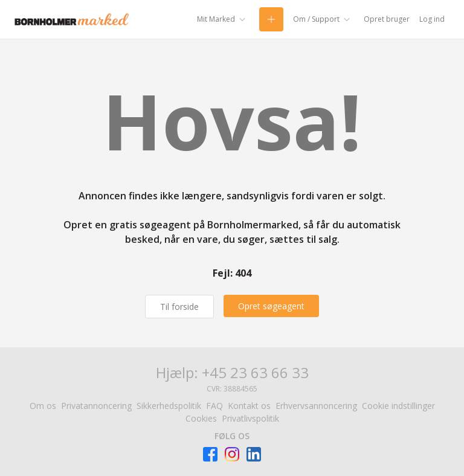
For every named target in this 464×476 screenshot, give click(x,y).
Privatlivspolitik (250, 418)
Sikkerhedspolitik (169, 406)
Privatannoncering (96, 406)
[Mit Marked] (223, 19)
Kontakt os (249, 406)
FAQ (214, 406)
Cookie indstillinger (398, 406)
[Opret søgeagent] (271, 306)
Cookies (201, 418)
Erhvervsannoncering (316, 406)
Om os (43, 406)
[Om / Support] (324, 19)
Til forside (179, 307)
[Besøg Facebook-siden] (210, 454)
